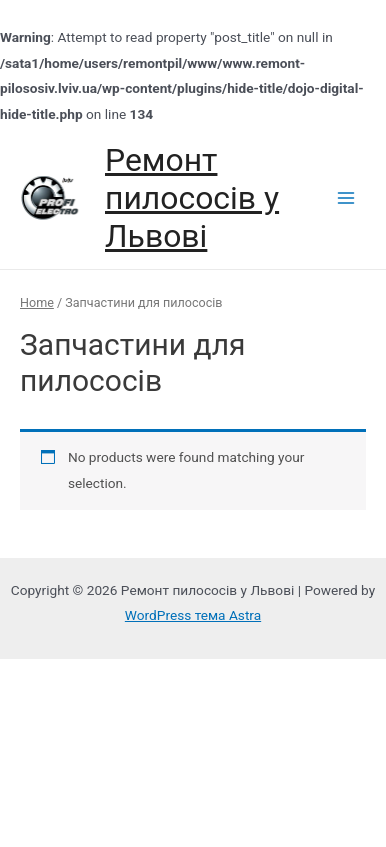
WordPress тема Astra (193, 615)
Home (37, 302)
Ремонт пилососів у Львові (192, 198)
